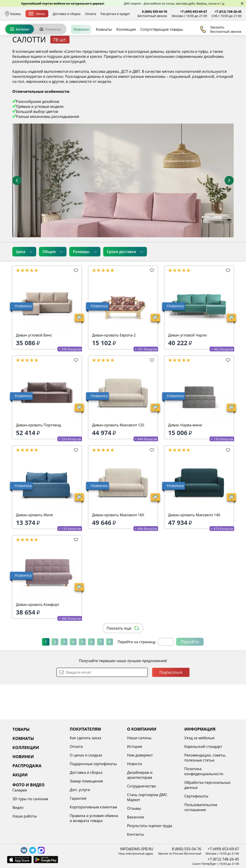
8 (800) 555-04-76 (155, 11)
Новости (135, 764)
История (135, 747)
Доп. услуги (80, 790)
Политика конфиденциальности (204, 771)
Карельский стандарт (203, 747)
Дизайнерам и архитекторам (140, 775)
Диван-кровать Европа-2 (114, 370)
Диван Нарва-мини (185, 460)
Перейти (190, 677)
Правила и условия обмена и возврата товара (94, 818)
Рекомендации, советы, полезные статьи (205, 758)
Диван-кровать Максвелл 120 (118, 460)
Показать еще (123, 663)
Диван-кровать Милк (35, 550)
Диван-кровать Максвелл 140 (194, 550)
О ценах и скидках (86, 755)
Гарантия (78, 798)
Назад (17, 60)
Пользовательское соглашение (201, 807)
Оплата (90, 14)
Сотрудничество (142, 786)
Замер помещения (86, 781)
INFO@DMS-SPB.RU (137, 849)
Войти (196, 34)
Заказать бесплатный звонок (221, 50)
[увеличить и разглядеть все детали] (123, 215)
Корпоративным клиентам (93, 807)
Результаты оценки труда (150, 826)
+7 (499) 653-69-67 (194, 11)
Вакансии (136, 817)
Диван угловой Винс (34, 370)
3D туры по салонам (30, 799)
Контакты (136, 834)
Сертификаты (196, 796)
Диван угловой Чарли (187, 370)
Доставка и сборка (67, 14)
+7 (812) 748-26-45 (228, 11)
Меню (37, 14)
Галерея (20, 790)
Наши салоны (139, 738)
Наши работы (25, 816)
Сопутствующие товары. (162, 50)
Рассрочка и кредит (115, 14)
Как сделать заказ (85, 738)
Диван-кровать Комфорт (38, 640)
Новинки (81, 50)
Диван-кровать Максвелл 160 (118, 550)
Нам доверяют (140, 755)
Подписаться (171, 707)
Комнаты (50, 50)
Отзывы (134, 808)
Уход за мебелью (199, 738)
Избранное (214, 34)
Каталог (20, 50)
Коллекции (126, 50)
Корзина (235, 34)
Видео (18, 807)
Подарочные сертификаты (93, 764)
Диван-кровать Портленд (38, 460)
